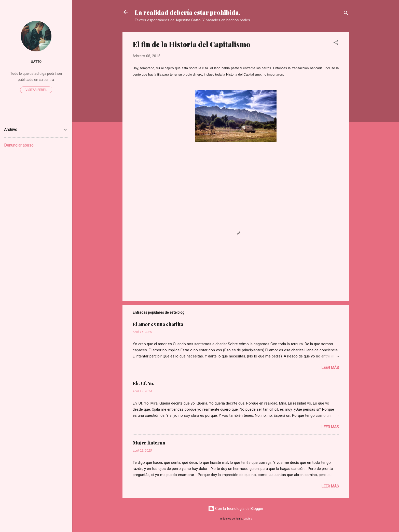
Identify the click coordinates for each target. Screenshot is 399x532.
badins (248, 519)
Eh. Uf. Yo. (143, 383)
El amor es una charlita (158, 324)
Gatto (36, 62)
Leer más (330, 368)
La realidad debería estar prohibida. (188, 12)
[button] (336, 43)
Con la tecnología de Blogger (236, 509)
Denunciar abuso (19, 145)
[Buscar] (346, 14)
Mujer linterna (149, 443)
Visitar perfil (36, 90)
